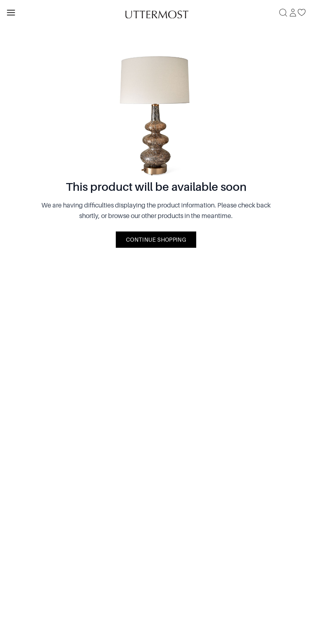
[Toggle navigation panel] (11, 13)
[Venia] (156, 12)
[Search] (283, 13)
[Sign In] (293, 13)
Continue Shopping (156, 240)
